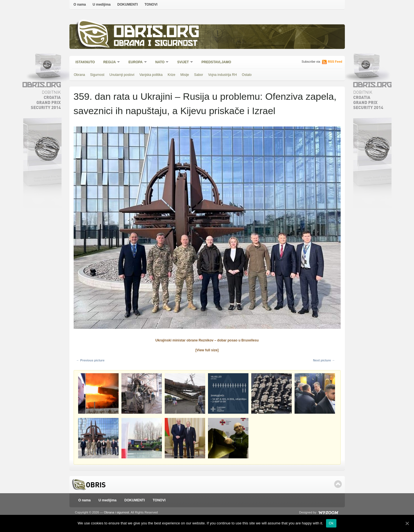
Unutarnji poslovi (122, 75)
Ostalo (247, 75)
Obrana (80, 75)
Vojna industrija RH (223, 75)
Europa (136, 63)
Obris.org (157, 33)
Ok (331, 523)
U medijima (102, 4)
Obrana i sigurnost (156, 44)
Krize (171, 75)
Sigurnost (97, 75)
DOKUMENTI (128, 4)
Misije (185, 75)
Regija (110, 63)
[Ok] (407, 523)
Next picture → (324, 360)
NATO (160, 63)
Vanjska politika (151, 75)
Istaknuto (85, 62)
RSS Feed (335, 62)
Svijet (183, 63)
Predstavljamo (216, 62)
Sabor (198, 75)
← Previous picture (91, 360)
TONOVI (151, 4)
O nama (80, 4)
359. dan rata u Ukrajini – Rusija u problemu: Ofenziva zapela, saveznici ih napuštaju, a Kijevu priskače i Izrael (205, 104)
